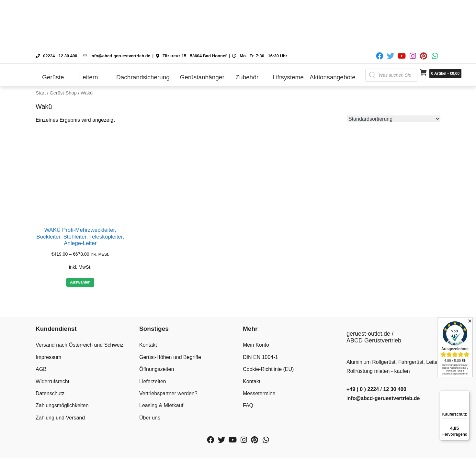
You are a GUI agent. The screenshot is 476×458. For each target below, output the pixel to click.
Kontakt (148, 345)
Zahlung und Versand (60, 418)
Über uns (150, 418)
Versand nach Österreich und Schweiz (79, 345)
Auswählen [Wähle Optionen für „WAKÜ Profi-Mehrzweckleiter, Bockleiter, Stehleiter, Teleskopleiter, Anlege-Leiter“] (80, 282)
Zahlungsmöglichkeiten (62, 405)
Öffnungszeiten (157, 369)
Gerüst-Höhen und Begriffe (170, 357)
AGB (41, 369)
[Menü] (466, 394)
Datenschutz (50, 393)
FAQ (248, 405)
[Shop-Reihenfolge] (394, 119)
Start (41, 93)
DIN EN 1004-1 (261, 357)
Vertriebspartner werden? (168, 393)
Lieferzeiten (153, 381)
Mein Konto (256, 345)
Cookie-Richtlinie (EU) (268, 369)
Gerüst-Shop (63, 93)
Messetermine (259, 393)
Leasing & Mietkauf (161, 405)
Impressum (48, 357)
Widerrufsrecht (52, 381)
